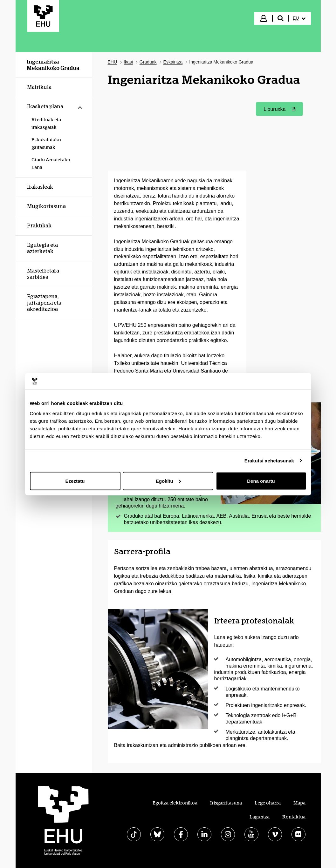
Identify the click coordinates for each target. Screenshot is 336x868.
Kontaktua (294, 817)
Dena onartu (261, 481)
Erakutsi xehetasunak (269, 461)
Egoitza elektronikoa (175, 803)
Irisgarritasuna (226, 803)
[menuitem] (299, 18)
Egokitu (168, 481)
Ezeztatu (75, 481)
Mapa (299, 803)
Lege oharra (268, 803)
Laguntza (260, 817)
